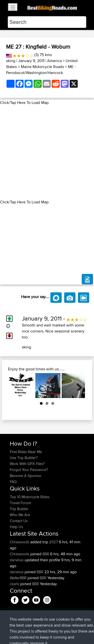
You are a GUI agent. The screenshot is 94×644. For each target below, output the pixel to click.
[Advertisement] (47, 152)
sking (11, 61)
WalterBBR (19, 578)
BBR (46, 554)
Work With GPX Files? (27, 464)
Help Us (16, 527)
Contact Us (19, 521)
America (54, 61)
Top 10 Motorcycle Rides (30, 497)
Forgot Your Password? (29, 470)
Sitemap (57, 625)
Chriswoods (20, 542)
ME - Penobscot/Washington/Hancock (41, 70)
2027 (54, 542)
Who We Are (20, 515)
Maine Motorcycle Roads (42, 67)
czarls (15, 584)
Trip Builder (19, 509)
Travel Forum (20, 503)
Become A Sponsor (26, 476)
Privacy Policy (77, 625)
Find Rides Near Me (26, 452)
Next (77, 386)
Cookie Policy (15, 631)
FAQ (13, 482)
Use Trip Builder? (24, 458)
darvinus (17, 560)
